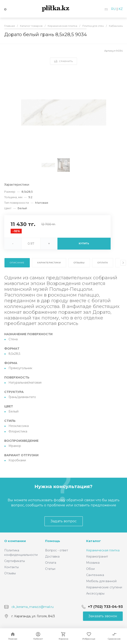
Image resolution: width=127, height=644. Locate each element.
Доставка (52, 556)
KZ (121, 9)
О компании (15, 541)
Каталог (93, 541)
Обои (90, 569)
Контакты (11, 567)
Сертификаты (15, 561)
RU (113, 9)
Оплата (51, 563)
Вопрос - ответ (57, 550)
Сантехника (95, 575)
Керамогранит (97, 556)
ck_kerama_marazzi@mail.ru (33, 607)
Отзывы (10, 573)
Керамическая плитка (103, 550)
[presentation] (123, 263)
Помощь (53, 541)
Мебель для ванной (101, 581)
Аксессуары (95, 593)
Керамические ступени (104, 587)
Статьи (50, 569)
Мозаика (93, 563)
